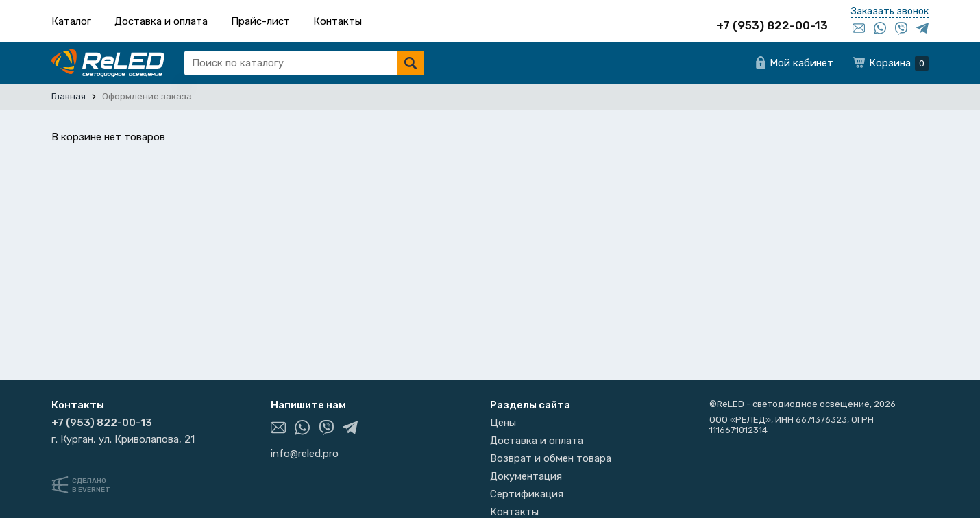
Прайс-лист (260, 21)
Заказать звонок (890, 11)
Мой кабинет (801, 63)
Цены (503, 423)
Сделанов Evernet (91, 485)
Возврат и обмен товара (551, 458)
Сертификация (527, 494)
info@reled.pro (305, 454)
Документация (526, 476)
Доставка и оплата (161, 21)
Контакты (338, 21)
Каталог (71, 21)
